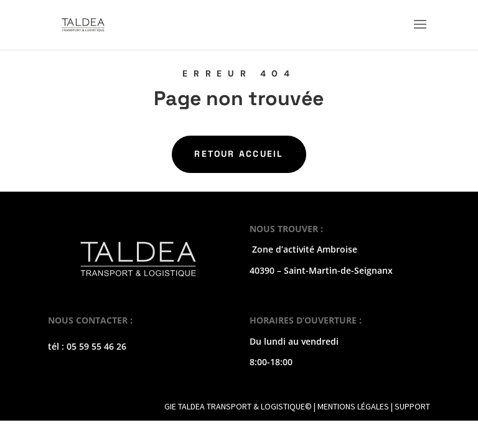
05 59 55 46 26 (96, 346)
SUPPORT (412, 406)
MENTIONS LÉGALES (353, 406)
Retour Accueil (239, 154)
